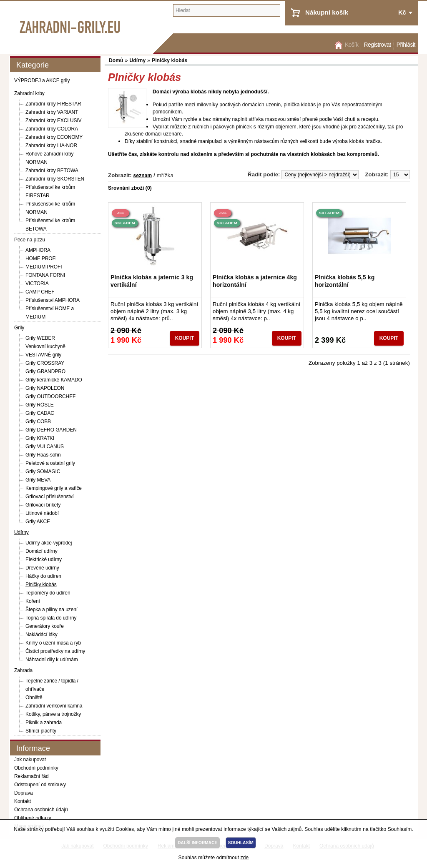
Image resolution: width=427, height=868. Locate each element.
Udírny (21, 532)
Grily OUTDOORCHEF (50, 396)
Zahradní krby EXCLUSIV (54, 120)
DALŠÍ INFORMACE (197, 843)
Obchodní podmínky (36, 768)
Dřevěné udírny (42, 568)
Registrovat (377, 45)
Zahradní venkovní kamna (54, 706)
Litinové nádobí (42, 513)
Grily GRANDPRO (45, 371)
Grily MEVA (38, 480)
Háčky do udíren (43, 576)
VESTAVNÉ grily (43, 355)
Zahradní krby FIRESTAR (53, 104)
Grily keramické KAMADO (54, 380)
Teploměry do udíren (48, 593)
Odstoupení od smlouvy (40, 785)
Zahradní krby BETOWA (52, 171)
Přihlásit (406, 45)
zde (245, 858)
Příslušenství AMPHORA (53, 300)
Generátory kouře (45, 626)
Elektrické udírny (44, 559)
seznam (143, 176)
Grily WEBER (40, 338)
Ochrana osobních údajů (41, 810)
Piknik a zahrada (44, 722)
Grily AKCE (38, 522)
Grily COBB (38, 421)
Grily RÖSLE (40, 405)
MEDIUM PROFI (44, 267)
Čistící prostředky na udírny (55, 651)
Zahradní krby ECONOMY (54, 137)
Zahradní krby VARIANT (52, 112)
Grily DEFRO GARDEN (51, 430)
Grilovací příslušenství (50, 497)
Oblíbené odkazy (33, 818)
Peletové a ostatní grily (50, 463)
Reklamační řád (31, 776)
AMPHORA (38, 250)
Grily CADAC (40, 413)
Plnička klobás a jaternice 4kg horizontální (255, 281)
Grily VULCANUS (45, 447)
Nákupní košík (327, 12)
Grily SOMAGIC (43, 472)
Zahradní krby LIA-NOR (51, 146)
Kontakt (23, 801)
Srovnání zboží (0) (130, 188)
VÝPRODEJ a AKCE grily (42, 80)
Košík (352, 45)
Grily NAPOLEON (45, 388)
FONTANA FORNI (45, 275)
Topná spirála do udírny (51, 618)
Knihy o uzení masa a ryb (53, 643)
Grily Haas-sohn (43, 455)
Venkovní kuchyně (45, 346)
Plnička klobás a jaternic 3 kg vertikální (152, 281)
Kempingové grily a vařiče (54, 488)
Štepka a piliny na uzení (51, 610)
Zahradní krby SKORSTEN (55, 179)
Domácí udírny (41, 551)
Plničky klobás (41, 585)
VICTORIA (37, 283)
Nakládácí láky (41, 635)
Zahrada (23, 670)
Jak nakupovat (30, 760)
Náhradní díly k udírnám (52, 660)
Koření (33, 601)
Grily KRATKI (40, 438)
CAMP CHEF (40, 292)
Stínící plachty (41, 731)
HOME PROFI (41, 258)
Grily (19, 328)
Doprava (24, 793)
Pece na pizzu (30, 240)
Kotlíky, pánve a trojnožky (53, 714)
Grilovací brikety (43, 505)
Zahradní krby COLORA (52, 129)
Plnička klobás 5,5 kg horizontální (345, 281)
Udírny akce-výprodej (49, 543)
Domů (338, 45)
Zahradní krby (29, 93)
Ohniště (34, 697)
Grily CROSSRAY (45, 363)
